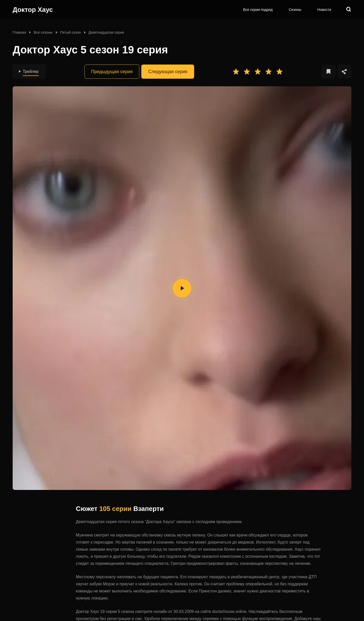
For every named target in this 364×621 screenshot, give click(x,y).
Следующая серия (168, 72)
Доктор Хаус (33, 10)
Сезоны (295, 10)
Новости (324, 10)
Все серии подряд (258, 10)
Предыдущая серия (112, 72)
